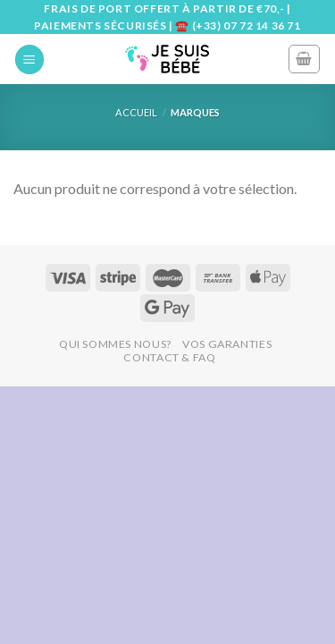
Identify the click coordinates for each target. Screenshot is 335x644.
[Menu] (29, 59)
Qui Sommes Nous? (115, 344)
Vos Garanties (227, 344)
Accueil (136, 112)
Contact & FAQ (169, 357)
